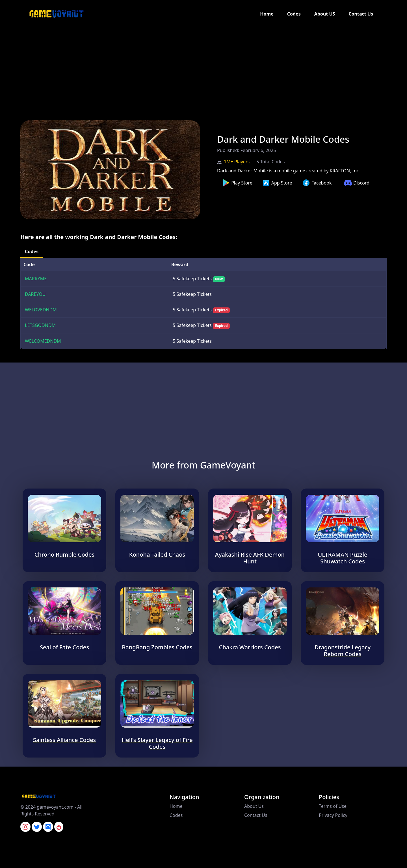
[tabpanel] (203, 303)
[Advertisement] (170, 67)
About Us (254, 806)
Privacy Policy (333, 815)
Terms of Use (333, 806)
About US (325, 14)
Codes (294, 14)
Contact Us (361, 14)
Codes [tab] (32, 251)
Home (267, 14)
